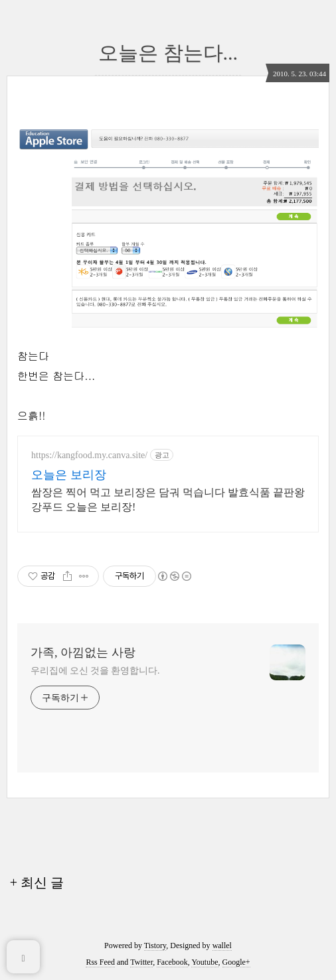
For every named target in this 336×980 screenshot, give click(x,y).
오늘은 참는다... (168, 53)
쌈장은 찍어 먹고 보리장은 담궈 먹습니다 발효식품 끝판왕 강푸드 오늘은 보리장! (168, 500)
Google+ (236, 962)
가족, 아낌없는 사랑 (83, 652)
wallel (222, 946)
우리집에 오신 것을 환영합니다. (95, 671)
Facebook (172, 962)
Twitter (141, 962)
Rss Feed (100, 962)
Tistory (155, 946)
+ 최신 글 (37, 883)
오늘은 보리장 (69, 475)
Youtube (205, 962)
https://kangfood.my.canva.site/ (89, 455)
